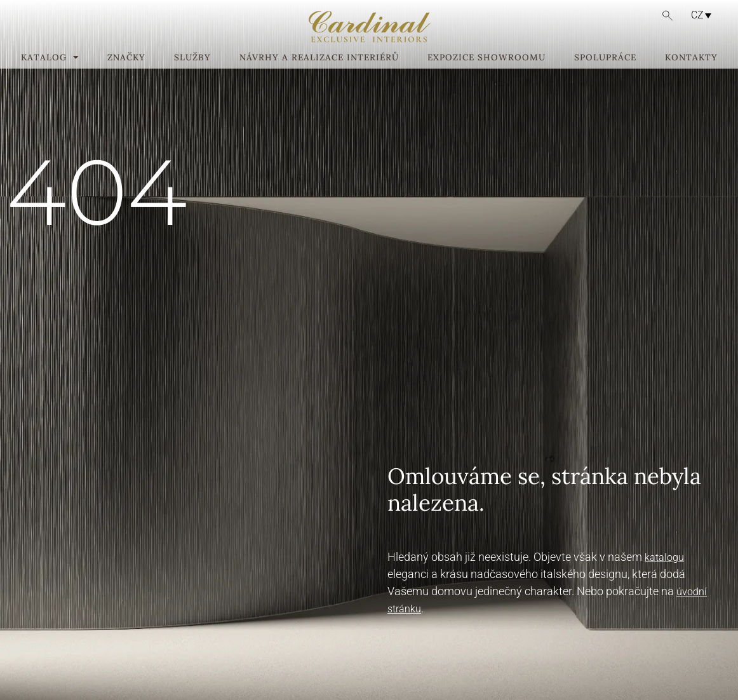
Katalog (50, 58)
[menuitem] (698, 15)
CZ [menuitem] (697, 15)
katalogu (664, 557)
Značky (126, 58)
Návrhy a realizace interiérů (319, 58)
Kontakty (691, 58)
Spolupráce (605, 58)
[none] (696, 15)
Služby (192, 58)
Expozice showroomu (486, 58)
